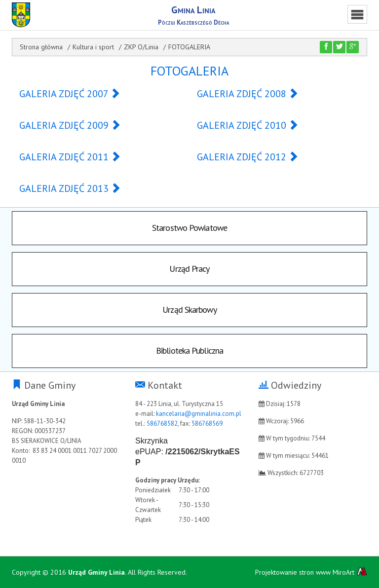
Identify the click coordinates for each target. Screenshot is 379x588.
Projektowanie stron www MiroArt (311, 572)
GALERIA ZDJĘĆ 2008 (248, 94)
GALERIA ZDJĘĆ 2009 (70, 125)
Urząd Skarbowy (189, 310)
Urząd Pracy (189, 269)
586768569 (207, 423)
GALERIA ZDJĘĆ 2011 (70, 157)
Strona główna (41, 47)
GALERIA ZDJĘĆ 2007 (70, 94)
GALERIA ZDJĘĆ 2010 (248, 125)
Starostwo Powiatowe (189, 228)
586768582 (162, 423)
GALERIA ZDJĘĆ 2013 (70, 188)
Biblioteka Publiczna (189, 350)
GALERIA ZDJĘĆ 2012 (248, 157)
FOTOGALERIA (189, 47)
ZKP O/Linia (141, 47)
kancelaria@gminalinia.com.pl (199, 414)
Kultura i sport (93, 47)
